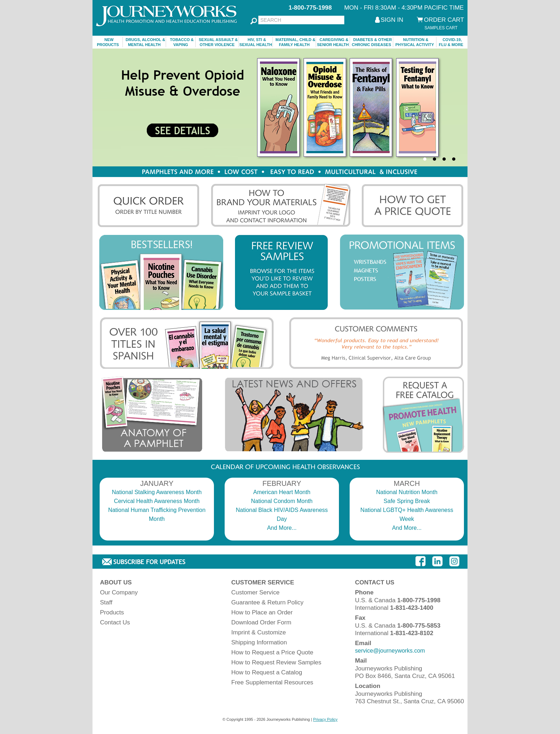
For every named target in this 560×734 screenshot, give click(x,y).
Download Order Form (261, 622)
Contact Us (115, 622)
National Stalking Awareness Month (157, 492)
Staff (106, 602)
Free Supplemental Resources (272, 682)
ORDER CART (444, 20)
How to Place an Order (262, 612)
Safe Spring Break (407, 501)
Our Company (119, 592)
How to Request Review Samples (276, 662)
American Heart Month (282, 492)
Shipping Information (259, 642)
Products (112, 612)
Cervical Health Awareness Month (157, 501)
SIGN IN (392, 20)
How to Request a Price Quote (272, 652)
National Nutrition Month (407, 492)
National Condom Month (282, 501)
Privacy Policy (325, 719)
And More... (282, 528)
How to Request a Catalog (267, 672)
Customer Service (256, 592)
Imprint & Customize (259, 632)
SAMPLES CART (441, 28)
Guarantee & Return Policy (267, 602)
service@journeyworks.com (390, 651)
